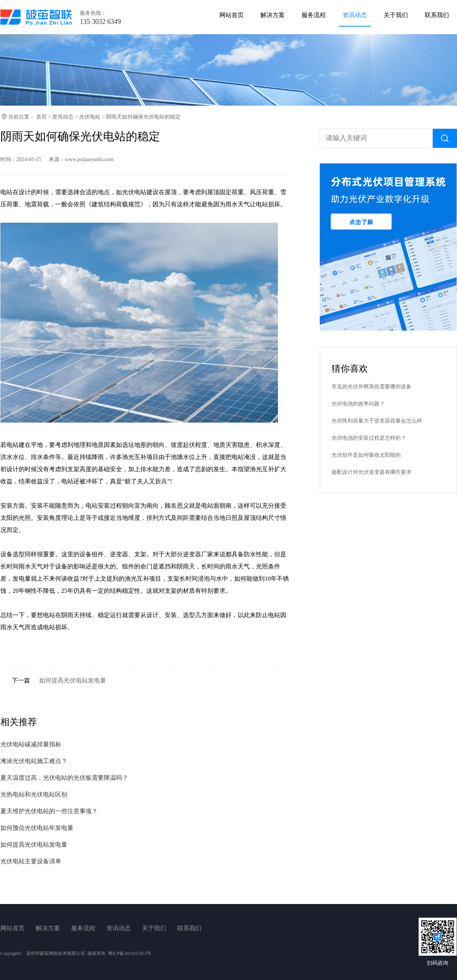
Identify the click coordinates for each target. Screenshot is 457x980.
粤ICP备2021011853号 (130, 953)
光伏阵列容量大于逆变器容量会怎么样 (377, 421)
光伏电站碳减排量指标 (31, 744)
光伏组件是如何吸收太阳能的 (366, 455)
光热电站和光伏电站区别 (34, 794)
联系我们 (189, 928)
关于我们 (154, 928)
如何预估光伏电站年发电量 (37, 828)
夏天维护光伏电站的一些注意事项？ (49, 811)
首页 (41, 117)
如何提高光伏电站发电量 (73, 680)
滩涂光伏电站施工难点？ (34, 761)
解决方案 (48, 928)
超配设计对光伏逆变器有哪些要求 (371, 472)
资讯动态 (63, 117)
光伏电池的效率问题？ (358, 404)
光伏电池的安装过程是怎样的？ (369, 438)
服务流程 (83, 928)
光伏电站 (90, 117)
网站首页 (13, 928)
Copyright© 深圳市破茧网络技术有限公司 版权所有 (53, 953)
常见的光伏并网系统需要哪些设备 (371, 387)
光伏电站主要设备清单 (31, 861)
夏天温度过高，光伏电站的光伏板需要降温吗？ (64, 778)
